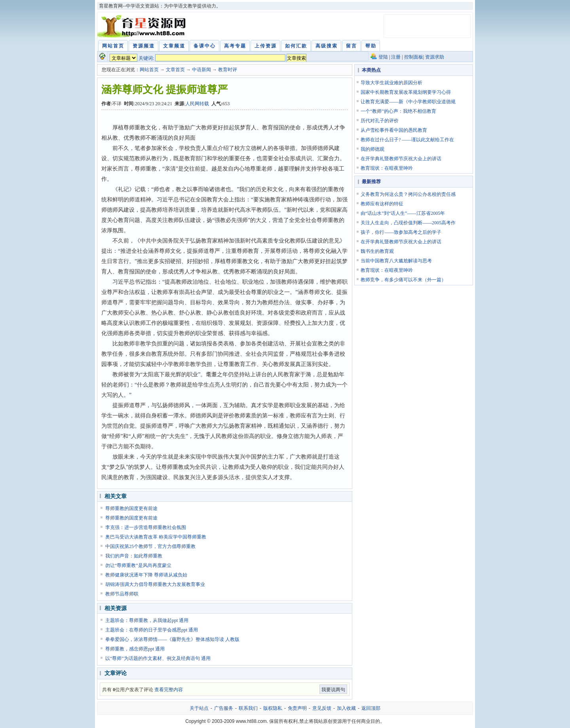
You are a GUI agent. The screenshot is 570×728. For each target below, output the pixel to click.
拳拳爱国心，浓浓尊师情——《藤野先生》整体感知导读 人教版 (172, 639)
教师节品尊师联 (122, 594)
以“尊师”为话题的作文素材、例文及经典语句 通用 (158, 658)
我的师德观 (372, 149)
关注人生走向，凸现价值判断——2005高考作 (408, 223)
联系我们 (248, 708)
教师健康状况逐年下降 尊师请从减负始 (146, 575)
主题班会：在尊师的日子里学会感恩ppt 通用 (152, 630)
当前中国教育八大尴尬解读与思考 (396, 261)
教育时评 (228, 70)
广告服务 (224, 708)
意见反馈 (322, 708)
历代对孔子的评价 (380, 121)
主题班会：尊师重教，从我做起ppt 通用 (147, 620)
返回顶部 (371, 708)
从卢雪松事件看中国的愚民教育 (394, 130)
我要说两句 (333, 690)
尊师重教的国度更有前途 (131, 508)
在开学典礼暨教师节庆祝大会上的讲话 (401, 159)
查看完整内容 (169, 690)
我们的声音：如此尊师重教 (134, 556)
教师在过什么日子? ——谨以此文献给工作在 (407, 140)
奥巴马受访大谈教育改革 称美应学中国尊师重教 (156, 537)
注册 (396, 57)
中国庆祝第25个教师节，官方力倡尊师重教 (150, 546)
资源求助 (435, 57)
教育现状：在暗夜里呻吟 (387, 168)
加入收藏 (346, 708)
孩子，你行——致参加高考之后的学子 (401, 232)
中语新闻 (201, 70)
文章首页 (175, 70)
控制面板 (414, 57)
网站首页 (149, 70)
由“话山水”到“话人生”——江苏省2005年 (403, 213)
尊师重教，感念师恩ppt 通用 (135, 649)
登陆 (383, 57)
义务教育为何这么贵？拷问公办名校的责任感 (408, 194)
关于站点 (199, 708)
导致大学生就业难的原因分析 (391, 83)
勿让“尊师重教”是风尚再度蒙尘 (138, 565)
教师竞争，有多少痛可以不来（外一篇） (403, 280)
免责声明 (297, 708)
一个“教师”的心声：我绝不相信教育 (398, 111)
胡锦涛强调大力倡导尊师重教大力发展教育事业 (155, 584)
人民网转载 (197, 104)
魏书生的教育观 (377, 251)
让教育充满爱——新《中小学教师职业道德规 (408, 102)
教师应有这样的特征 (382, 204)
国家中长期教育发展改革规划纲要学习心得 (406, 92)
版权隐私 (273, 708)
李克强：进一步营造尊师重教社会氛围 (146, 527)
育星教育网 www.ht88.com (143, 26)
